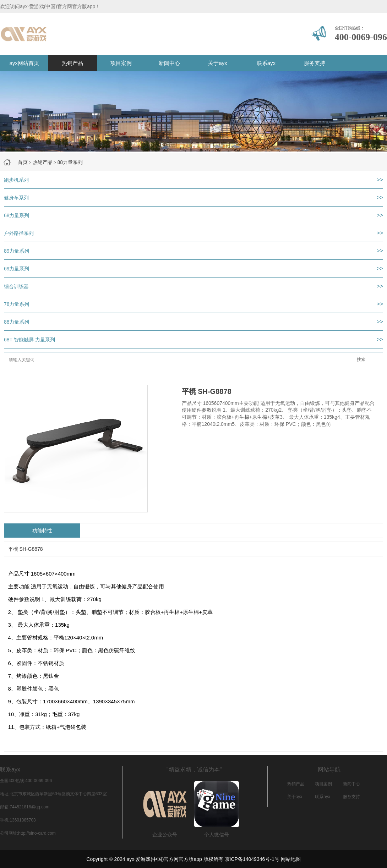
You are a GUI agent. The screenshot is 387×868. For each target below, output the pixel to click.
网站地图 (291, 859)
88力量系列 (70, 162)
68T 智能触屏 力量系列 (29, 340)
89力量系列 (17, 251)
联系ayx (266, 63)
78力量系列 (17, 304)
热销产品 (72, 63)
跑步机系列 (16, 180)
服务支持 (315, 63)
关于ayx (217, 63)
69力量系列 (17, 269)
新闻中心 (169, 63)
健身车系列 (16, 198)
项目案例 (121, 63)
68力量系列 (17, 215)
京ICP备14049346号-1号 (252, 859)
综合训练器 (16, 286)
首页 (23, 162)
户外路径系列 (19, 233)
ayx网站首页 (24, 63)
